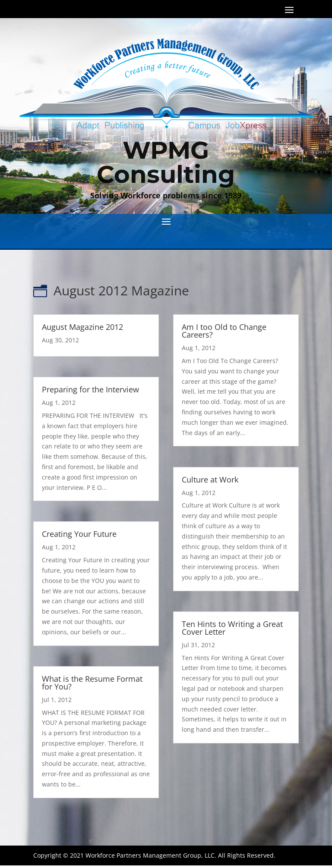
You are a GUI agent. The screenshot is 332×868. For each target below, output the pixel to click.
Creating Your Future (79, 534)
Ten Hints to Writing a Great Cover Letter (232, 628)
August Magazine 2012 (82, 327)
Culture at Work (210, 479)
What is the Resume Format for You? (92, 683)
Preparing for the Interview (90, 389)
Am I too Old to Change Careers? (224, 331)
